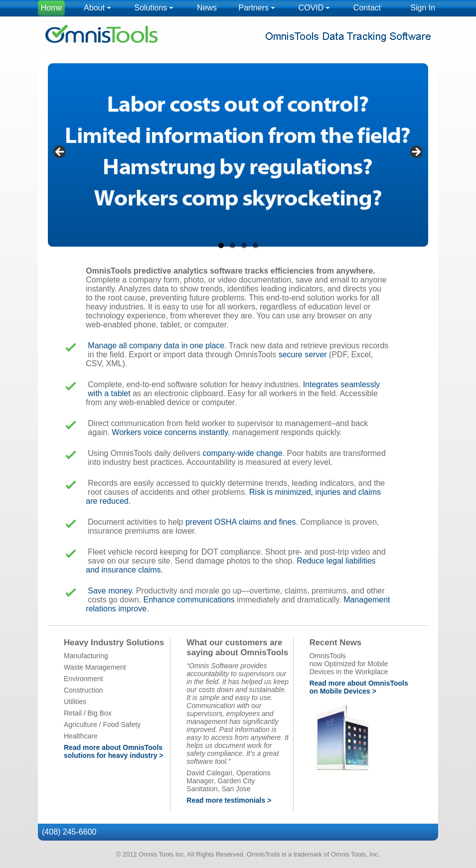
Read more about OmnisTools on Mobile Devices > (359, 687)
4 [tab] (255, 245)
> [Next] (416, 152)
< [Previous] (60, 152)
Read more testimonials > (229, 800)
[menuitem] (51, 8)
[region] (238, 155)
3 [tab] (244, 245)
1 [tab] (221, 245)
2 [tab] (233, 245)
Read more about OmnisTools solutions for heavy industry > (114, 751)
